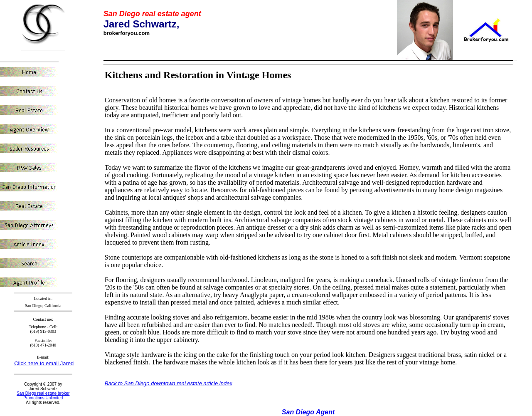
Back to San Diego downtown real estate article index (169, 383)
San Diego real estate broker (43, 393)
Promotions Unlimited (43, 398)
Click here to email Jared (44, 363)
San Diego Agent (308, 412)
